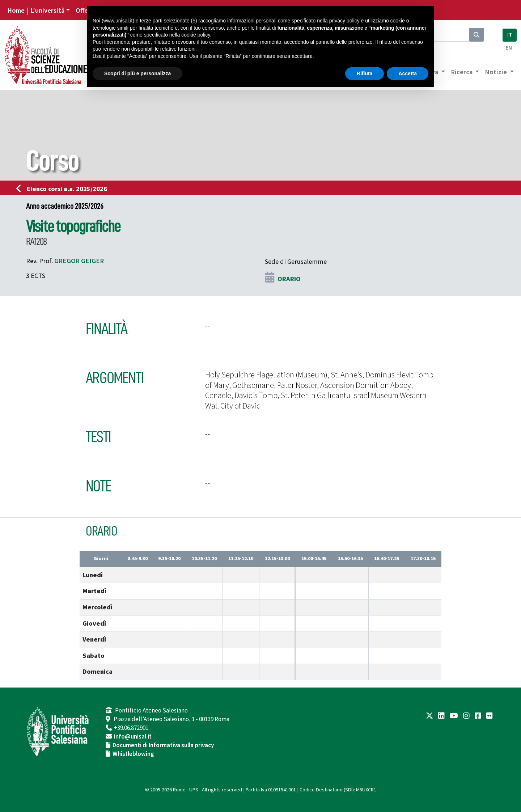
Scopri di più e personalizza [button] (137, 73)
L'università (47, 10)
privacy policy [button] (344, 21)
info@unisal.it (133, 737)
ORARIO (289, 279)
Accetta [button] (408, 73)
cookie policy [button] (196, 35)
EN (509, 48)
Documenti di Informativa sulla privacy (163, 745)
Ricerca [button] (462, 72)
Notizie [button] (497, 72)
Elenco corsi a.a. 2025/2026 (64, 189)
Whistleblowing (133, 754)
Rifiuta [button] (365, 73)
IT (510, 35)
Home (16, 10)
